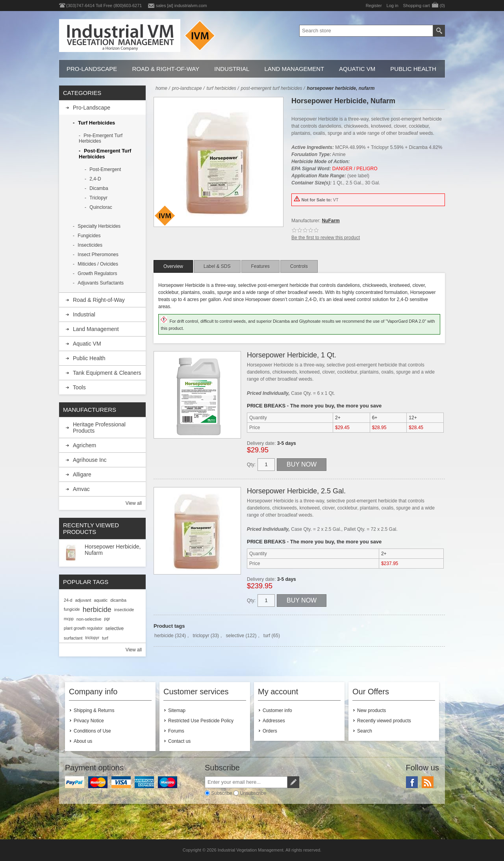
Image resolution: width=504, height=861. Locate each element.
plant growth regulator (83, 628)
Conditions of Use (92, 731)
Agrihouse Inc (90, 460)
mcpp (69, 619)
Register (374, 6)
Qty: (251, 465)
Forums (176, 731)
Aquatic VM (357, 69)
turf (267, 636)
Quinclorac (101, 207)
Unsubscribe (253, 793)
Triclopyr (98, 198)
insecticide (124, 610)
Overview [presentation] (173, 266)
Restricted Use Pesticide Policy (201, 721)
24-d (68, 600)
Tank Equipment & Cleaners (107, 373)
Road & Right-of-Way (166, 69)
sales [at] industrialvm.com (182, 6)
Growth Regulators (97, 273)
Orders (270, 731)
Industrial (232, 69)
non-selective (89, 619)
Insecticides (90, 245)
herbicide (164, 636)
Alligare (82, 474)
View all (134, 503)
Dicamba (99, 188)
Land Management (294, 69)
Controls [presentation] (299, 266)
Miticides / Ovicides (98, 264)
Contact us (179, 741)
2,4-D (95, 179)
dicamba (118, 600)
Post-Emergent (105, 169)
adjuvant (83, 600)
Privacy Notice (89, 721)
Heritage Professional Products (99, 428)
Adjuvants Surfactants (101, 283)
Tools (79, 387)
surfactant (73, 638)
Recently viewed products (384, 721)
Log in (393, 6)
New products (372, 710)
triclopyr (201, 636)
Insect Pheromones (98, 255)
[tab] (173, 266)
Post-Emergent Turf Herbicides (105, 154)
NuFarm (331, 221)
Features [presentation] (260, 266)
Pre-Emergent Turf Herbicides (101, 138)
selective (235, 636)
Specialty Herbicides (99, 226)
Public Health (413, 69)
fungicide (72, 609)
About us (83, 741)
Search (365, 731)
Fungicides (89, 236)
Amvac (81, 489)
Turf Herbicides (96, 123)
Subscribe (221, 793)
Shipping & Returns (94, 710)
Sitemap (177, 710)
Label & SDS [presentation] (217, 266)
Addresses (274, 721)
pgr (107, 619)
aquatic (101, 600)
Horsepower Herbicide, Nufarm (113, 550)
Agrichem (84, 445)
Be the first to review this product (326, 238)
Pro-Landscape (92, 69)
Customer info (277, 710)
